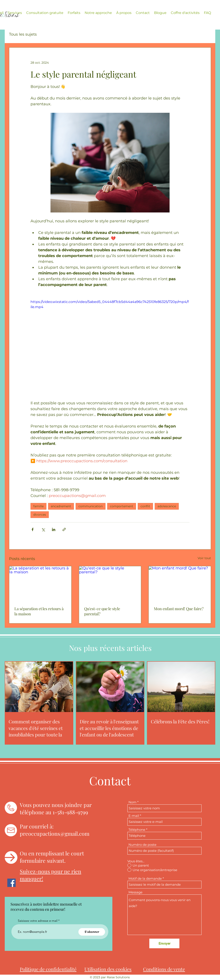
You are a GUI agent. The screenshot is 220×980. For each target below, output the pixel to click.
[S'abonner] (92, 932)
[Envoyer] (164, 943)
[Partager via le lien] (64, 529)
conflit (145, 506)
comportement (122, 506)
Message (135, 892)
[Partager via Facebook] (33, 529)
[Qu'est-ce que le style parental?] (110, 584)
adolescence (167, 506)
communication (91, 506)
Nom (132, 802)
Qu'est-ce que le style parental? (102, 611)
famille (38, 506)
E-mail (134, 816)
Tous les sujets (23, 34)
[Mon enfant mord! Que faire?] (180, 584)
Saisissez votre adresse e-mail (38, 921)
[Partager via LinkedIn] (54, 529)
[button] (15, 13)
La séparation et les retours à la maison (39, 611)
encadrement (61, 506)
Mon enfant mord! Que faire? (179, 609)
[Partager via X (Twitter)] (43, 529)
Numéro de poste (142, 845)
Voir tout (204, 558)
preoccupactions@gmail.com (55, 833)
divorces (40, 515)
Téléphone (137, 830)
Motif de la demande (145, 878)
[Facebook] (11, 883)
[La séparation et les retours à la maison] (40, 584)
